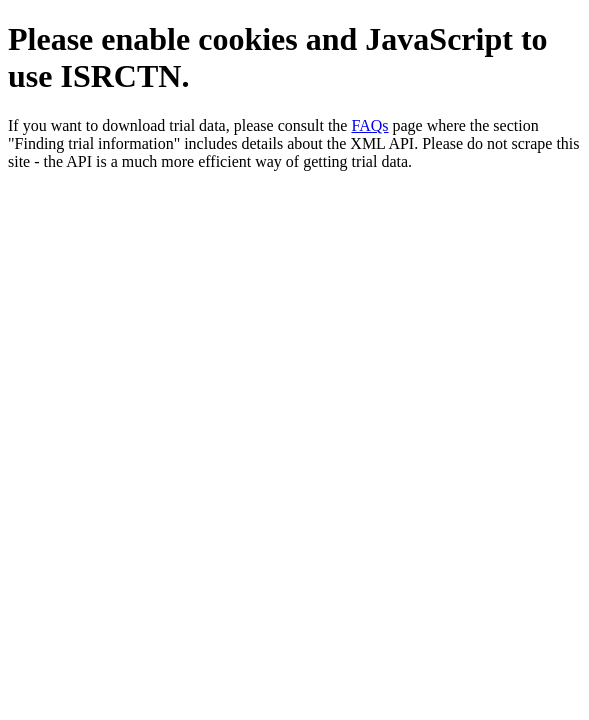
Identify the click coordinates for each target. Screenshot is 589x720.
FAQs (369, 125)
